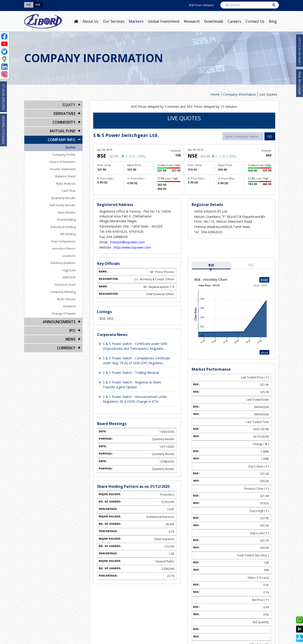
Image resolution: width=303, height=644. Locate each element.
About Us (90, 21)
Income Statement (63, 169)
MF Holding (68, 234)
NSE (251, 265)
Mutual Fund (63, 131)
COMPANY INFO (62, 140)
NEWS (70, 339)
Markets (136, 21)
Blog (273, 21)
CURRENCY (66, 348)
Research (192, 21)
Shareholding (66, 219)
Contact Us (255, 21)
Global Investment (164, 21)
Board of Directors (63, 162)
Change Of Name (64, 314)
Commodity (64, 122)
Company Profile (64, 155)
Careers (234, 21)
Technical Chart (65, 285)
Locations (69, 256)
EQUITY (69, 105)
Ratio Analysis (66, 183)
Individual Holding (63, 227)
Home (215, 94)
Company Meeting (63, 292)
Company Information (240, 94)
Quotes (70, 147)
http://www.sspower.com (132, 247)
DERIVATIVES (65, 114)
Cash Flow (69, 191)
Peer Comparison (63, 241)
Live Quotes (268, 94)
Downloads (214, 21)
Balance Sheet (65, 176)
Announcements (59, 322)
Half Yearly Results (62, 205)
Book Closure (66, 299)
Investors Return (64, 248)
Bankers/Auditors (63, 263)
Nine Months (67, 212)
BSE (211, 265)
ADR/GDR (69, 277)
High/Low (69, 270)
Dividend (69, 306)
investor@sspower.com (127, 242)
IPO (72, 330)
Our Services (114, 21)
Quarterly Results (63, 198)
